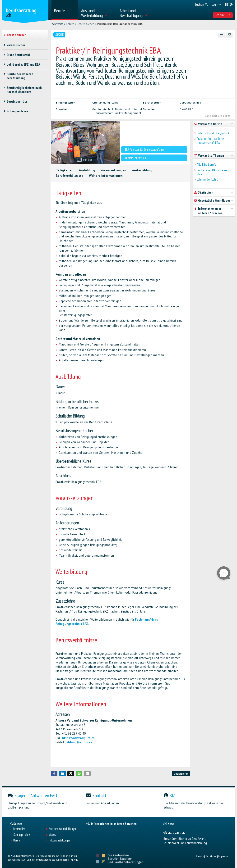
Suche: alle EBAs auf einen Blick (213, 172)
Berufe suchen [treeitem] (16, 35)
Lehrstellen (19, 829)
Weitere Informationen (106, 176)
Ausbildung (87, 170)
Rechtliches (211, 856)
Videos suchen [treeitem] (16, 45)
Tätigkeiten (65, 170)
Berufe (70, 24)
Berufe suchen (86, 24)
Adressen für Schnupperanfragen (144, 150)
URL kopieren (181, 774)
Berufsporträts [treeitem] (17, 101)
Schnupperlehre (22, 835)
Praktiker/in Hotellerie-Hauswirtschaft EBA (211, 141)
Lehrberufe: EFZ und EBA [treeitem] (23, 64)
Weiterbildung (142, 170)
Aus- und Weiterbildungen (63, 829)
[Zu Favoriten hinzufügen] (229, 35)
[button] (54, 774)
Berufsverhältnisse (70, 176)
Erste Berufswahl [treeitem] (18, 55)
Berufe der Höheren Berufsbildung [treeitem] (20, 76)
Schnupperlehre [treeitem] (17, 111)
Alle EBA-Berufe (206, 165)
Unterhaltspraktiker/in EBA (213, 133)
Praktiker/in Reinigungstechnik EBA (120, 24)
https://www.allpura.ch (78, 738)
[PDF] (222, 35)
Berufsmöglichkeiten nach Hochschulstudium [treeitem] (24, 90)
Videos (52, 835)
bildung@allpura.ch (80, 742)
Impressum (224, 856)
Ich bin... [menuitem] (223, 15)
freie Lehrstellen (135, 158)
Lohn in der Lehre (208, 180)
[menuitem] (65, 10)
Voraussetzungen (113, 170)
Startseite (58, 24)
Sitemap (200, 856)
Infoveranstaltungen (60, 841)
